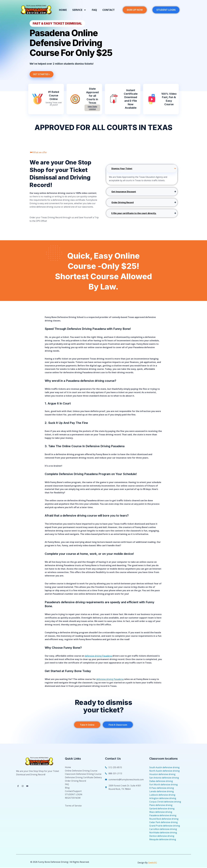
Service (79, 10)
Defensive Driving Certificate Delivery (83, 780)
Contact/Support (73, 796)
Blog (67, 792)
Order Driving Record (75, 784)
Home (63, 10)
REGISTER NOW (73, 804)
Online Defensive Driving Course (81, 772)
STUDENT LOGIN (74, 800)
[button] (59, 23)
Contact (109, 10)
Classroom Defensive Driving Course (83, 776)
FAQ (94, 10)
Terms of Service (73, 812)
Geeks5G (152, 863)
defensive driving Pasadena (99, 656)
